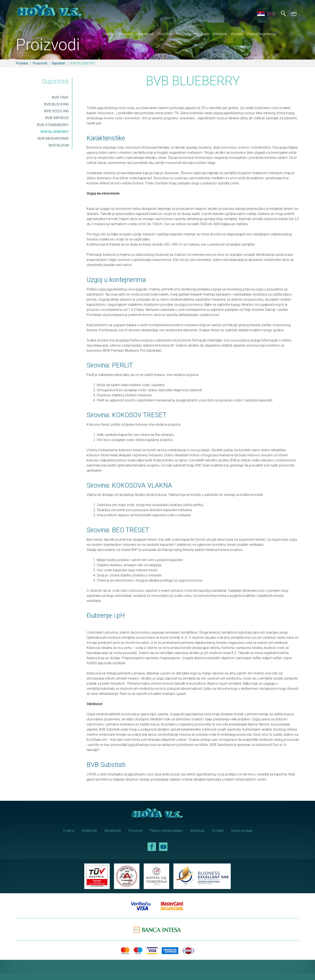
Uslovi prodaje (242, 837)
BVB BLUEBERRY (54, 134)
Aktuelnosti (167, 34)
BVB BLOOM (58, 147)
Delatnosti (147, 34)
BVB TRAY (60, 99)
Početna (22, 63)
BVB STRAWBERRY (52, 127)
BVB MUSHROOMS (53, 140)
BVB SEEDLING (56, 113)
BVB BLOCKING (56, 106)
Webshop (241, 34)
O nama (129, 34)
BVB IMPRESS (57, 120)
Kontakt (258, 34)
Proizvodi (186, 34)
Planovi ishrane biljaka (214, 34)
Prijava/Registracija (283, 34)
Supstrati (58, 63)
